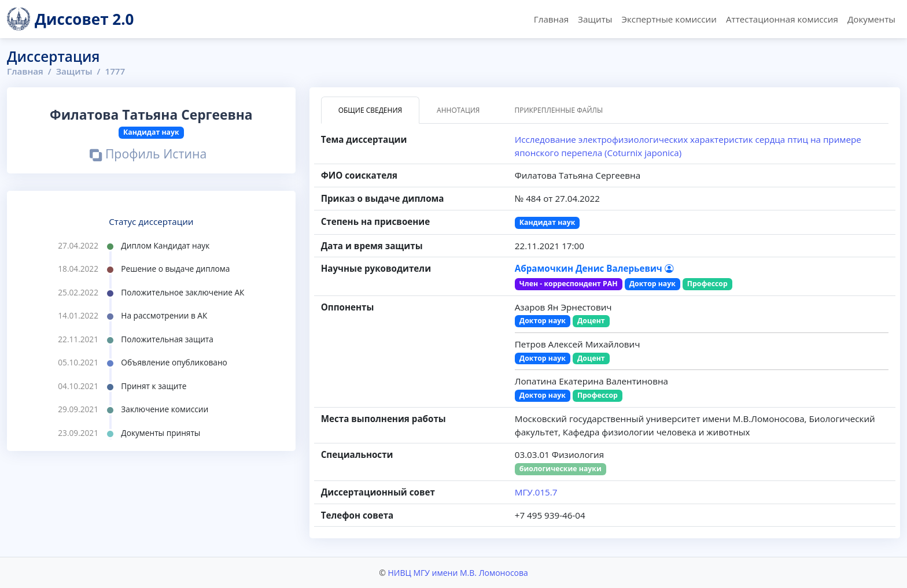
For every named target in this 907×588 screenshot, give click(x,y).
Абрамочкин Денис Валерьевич (594, 268)
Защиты (595, 19)
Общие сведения (370, 110)
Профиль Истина (148, 155)
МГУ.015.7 (536, 492)
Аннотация (458, 110)
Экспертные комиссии (669, 19)
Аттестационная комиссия (782, 19)
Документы (871, 19)
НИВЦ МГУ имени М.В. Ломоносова (458, 573)
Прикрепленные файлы (558, 110)
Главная (551, 19)
